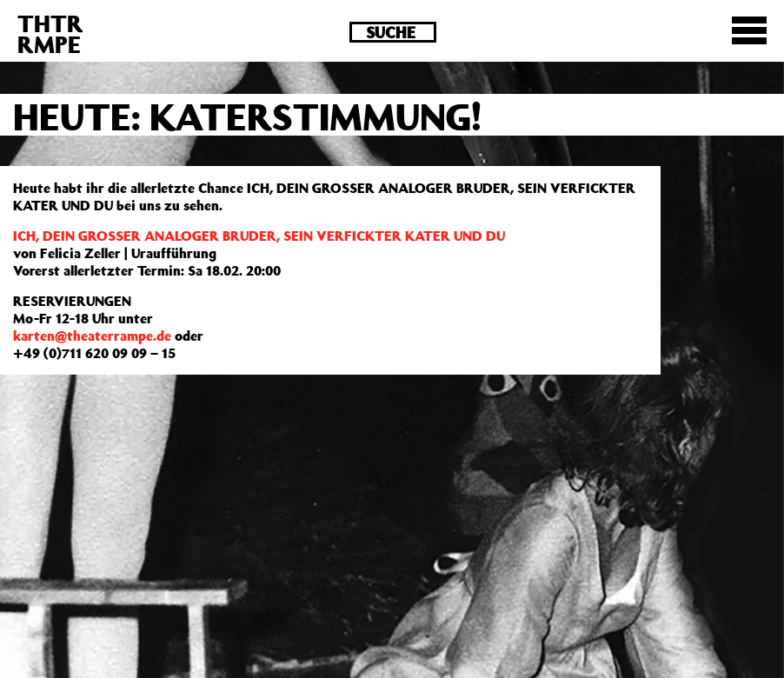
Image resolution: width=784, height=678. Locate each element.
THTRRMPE (50, 33)
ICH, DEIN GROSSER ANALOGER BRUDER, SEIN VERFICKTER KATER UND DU (259, 236)
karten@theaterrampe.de (92, 336)
